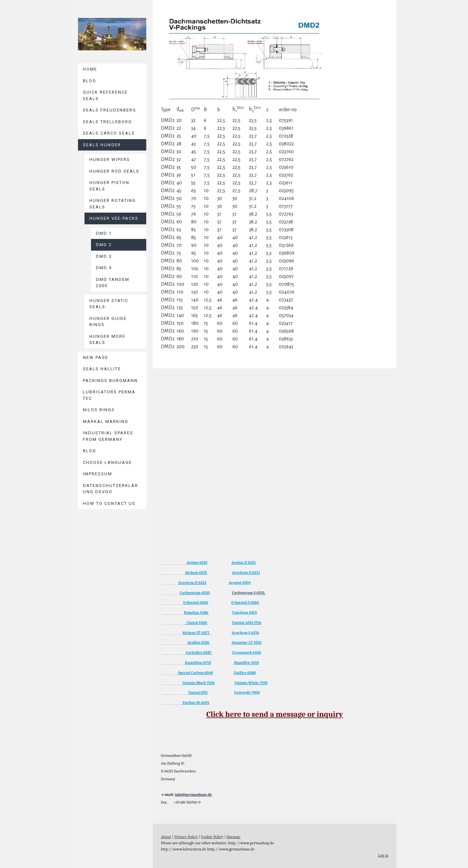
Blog (90, 81)
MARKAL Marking (106, 421)
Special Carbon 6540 (196, 673)
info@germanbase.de (193, 795)
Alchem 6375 (196, 572)
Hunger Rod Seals (114, 171)
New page (96, 357)
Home (90, 69)
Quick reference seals (105, 95)
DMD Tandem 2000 (113, 283)
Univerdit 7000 (247, 692)
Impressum (97, 474)
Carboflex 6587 (199, 652)
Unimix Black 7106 (199, 683)
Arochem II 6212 (192, 583)
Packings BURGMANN (110, 381)
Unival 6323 (196, 623)
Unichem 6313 (245, 612)
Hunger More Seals (107, 340)
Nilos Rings (99, 410)
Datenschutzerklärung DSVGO (110, 489)
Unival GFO (198, 692)
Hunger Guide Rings (108, 322)
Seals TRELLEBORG (107, 122)
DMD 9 (104, 268)
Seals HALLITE (102, 369)
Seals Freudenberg (110, 110)
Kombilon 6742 (198, 663)
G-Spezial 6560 (196, 602)
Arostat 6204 (240, 583)
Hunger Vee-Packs (114, 218)
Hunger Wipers (110, 159)
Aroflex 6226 (198, 642)
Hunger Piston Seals (109, 186)
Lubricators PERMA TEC (109, 395)
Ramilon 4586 (196, 612)
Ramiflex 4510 (247, 663)
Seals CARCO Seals (109, 133)
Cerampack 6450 (247, 652)
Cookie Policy (212, 837)
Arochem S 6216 (245, 633)
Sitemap (233, 837)
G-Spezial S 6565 (245, 602)
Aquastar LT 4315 (247, 642)
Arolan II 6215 (244, 562)
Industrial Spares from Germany (108, 436)
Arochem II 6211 (246, 572)
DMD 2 (104, 245)
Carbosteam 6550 (195, 593)
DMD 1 (104, 233)
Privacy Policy (186, 837)
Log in (383, 855)
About (166, 837)
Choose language (107, 462)
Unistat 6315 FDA (247, 623)
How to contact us (109, 503)
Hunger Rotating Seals (113, 204)
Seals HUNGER (102, 145)
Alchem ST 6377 (196, 633)
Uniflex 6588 (245, 673)
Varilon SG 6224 (196, 703)
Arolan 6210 (197, 562)
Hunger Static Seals (109, 304)
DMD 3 (104, 256)
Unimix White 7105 (251, 683)
